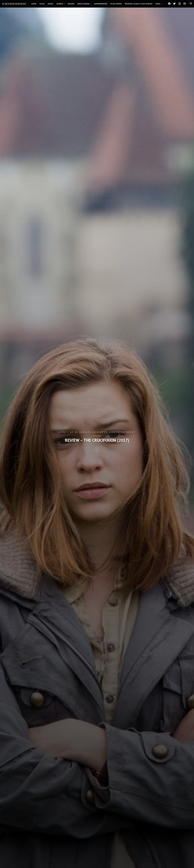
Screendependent (14, 4)
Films (42, 4)
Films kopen (116, 4)
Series (51, 4)
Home (34, 4)
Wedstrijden (83, 4)
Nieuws (71, 4)
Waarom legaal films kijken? (139, 4)
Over (158, 4)
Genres (60, 4)
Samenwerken (101, 4)
